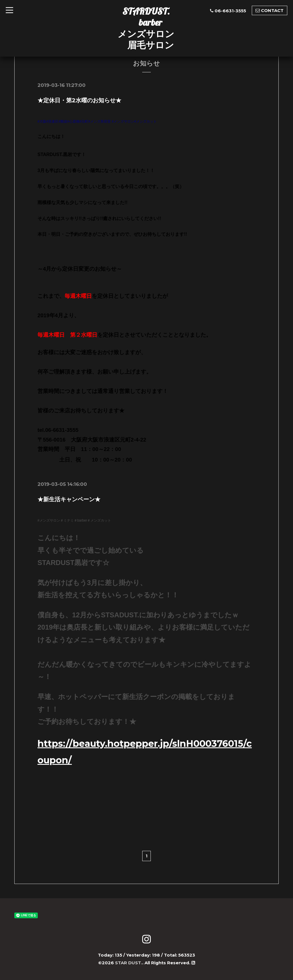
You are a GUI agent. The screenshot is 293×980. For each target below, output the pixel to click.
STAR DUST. (129, 962)
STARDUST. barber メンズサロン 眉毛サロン (146, 28)
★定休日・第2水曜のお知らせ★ (79, 100)
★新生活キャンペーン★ (69, 499)
